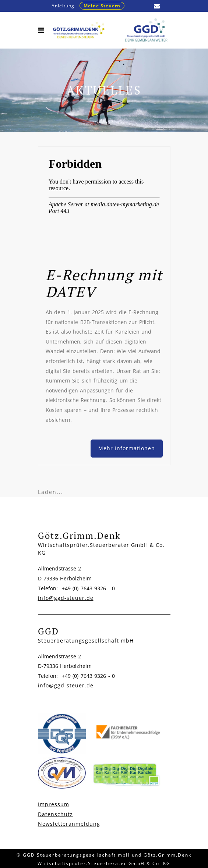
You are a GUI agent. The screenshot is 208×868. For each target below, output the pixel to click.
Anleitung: (88, 6)
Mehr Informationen (127, 448)
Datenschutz (55, 814)
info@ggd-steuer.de (66, 598)
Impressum (54, 804)
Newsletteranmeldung (69, 824)
